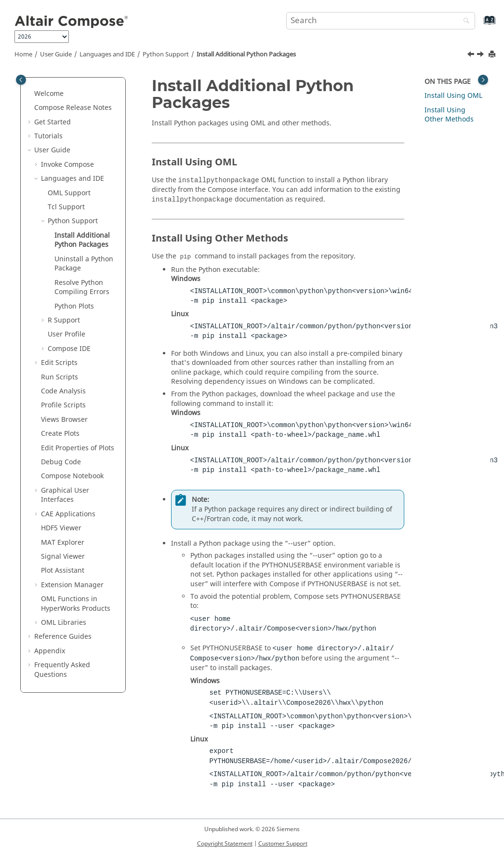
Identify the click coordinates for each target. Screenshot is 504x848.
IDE (69, 349)
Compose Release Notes (73, 108)
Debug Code (61, 462)
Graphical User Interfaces (65, 495)
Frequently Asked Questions (62, 670)
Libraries (64, 623)
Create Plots (60, 434)
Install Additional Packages (246, 54)
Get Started (53, 122)
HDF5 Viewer (61, 528)
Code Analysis (63, 391)
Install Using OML (453, 96)
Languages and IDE (107, 54)
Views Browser (64, 420)
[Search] (464, 21)
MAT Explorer (63, 543)
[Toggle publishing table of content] (21, 80)
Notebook (72, 476)
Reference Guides (63, 637)
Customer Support (283, 844)
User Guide (56, 54)
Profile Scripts (63, 405)
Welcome (49, 94)
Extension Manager (72, 585)
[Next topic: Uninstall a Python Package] (481, 55)
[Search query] (381, 21)
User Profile (66, 334)
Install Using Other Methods (449, 115)
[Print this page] (493, 55)
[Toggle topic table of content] (483, 80)
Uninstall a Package (84, 264)
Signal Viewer (63, 557)
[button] (30, 94)
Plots (74, 306)
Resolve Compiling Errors (82, 288)
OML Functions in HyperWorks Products (76, 604)
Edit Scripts (59, 363)
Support (166, 54)
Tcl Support (66, 207)
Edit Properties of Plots (78, 448)
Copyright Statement (225, 844)
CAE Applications (68, 514)
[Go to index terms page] (479, 25)
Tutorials (48, 136)
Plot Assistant (63, 571)
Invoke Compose (67, 165)
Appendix (50, 651)
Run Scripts (60, 377)
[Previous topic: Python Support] (472, 55)
